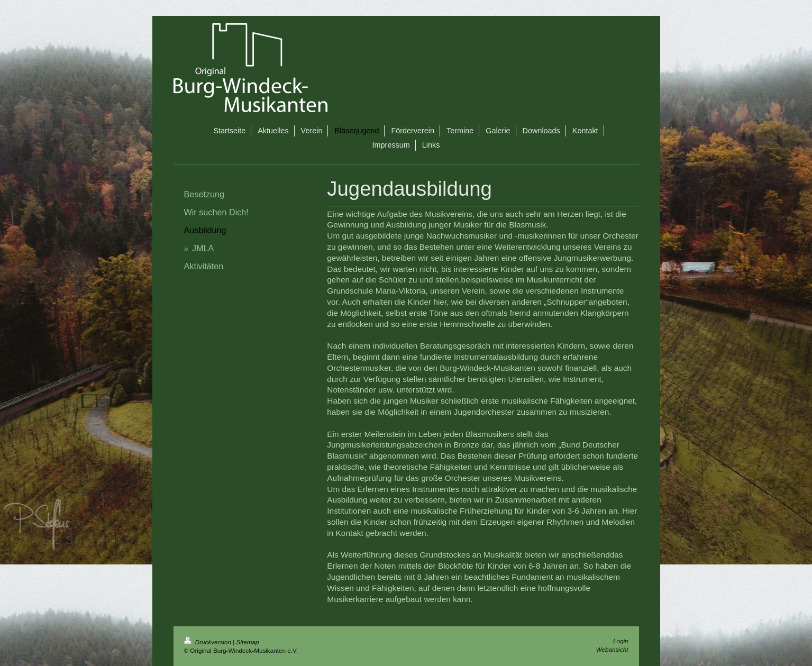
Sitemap (248, 642)
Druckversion (209, 642)
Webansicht (612, 649)
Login (621, 641)
